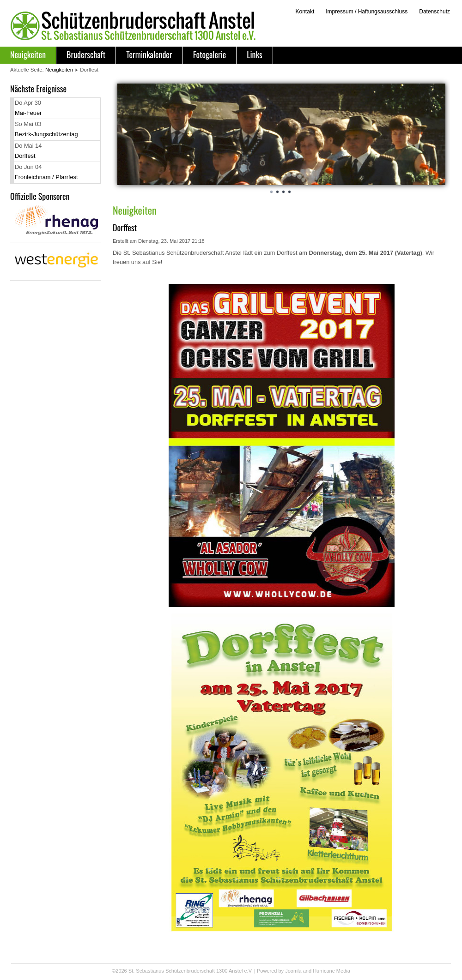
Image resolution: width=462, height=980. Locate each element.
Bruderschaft (86, 54)
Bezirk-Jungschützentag (46, 134)
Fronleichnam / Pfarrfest (46, 177)
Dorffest (25, 156)
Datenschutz (435, 12)
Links (254, 54)
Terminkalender (149, 54)
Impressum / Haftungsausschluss (367, 12)
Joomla (293, 971)
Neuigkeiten (28, 54)
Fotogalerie (210, 54)
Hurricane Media (331, 971)
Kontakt (305, 12)
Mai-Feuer (28, 113)
